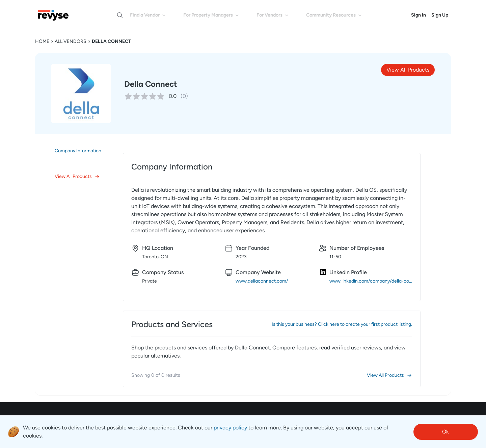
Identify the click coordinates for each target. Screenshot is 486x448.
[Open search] (120, 15)
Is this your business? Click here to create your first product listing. (342, 324)
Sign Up (440, 15)
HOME (42, 41)
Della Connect (111, 41)
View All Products (408, 70)
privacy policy (230, 428)
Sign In (418, 15)
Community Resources (339, 15)
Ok (446, 432)
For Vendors (278, 15)
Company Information (78, 151)
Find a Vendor (153, 15)
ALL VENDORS (71, 41)
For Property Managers (217, 15)
